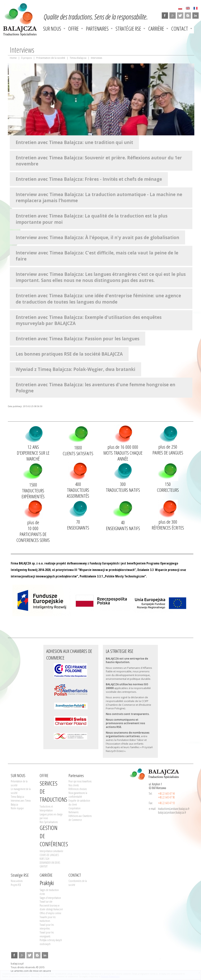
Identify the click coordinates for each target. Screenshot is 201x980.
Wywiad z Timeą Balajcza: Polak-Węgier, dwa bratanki (75, 369)
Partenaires (97, 29)
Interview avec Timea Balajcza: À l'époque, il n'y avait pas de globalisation (97, 237)
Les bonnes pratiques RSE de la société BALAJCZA (69, 354)
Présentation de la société (51, 58)
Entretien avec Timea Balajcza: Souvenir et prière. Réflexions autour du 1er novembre (99, 161)
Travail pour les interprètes (47, 927)
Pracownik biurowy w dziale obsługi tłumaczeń (51, 907)
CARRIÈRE (156, 29)
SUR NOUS (52, 29)
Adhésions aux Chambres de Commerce (80, 818)
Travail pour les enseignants (47, 934)
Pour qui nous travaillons (80, 781)
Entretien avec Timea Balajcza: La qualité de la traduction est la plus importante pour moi (92, 219)
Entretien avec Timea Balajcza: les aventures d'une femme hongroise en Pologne (95, 388)
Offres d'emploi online (50, 913)
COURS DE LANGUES (49, 855)
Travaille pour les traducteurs (48, 919)
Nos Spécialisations (49, 822)
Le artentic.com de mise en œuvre (31, 971)
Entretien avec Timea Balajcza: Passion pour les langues (78, 339)
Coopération (74, 808)
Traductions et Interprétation (46, 808)
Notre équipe (17, 808)
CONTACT (180, 29)
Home (13, 58)
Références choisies (78, 789)
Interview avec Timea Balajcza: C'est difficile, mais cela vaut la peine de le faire (97, 256)
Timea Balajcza (78, 58)
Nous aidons (17, 881)
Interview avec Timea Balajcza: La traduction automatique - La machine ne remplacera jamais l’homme (99, 197)
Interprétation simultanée (51, 851)
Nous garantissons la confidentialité (78, 795)
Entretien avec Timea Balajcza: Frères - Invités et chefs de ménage (89, 179)
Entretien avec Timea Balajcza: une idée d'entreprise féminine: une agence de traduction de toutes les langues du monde (98, 299)
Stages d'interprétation (50, 898)
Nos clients (74, 785)
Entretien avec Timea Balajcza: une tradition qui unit (74, 142)
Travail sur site (46, 902)
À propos (26, 58)
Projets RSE (16, 885)
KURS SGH (44, 859)
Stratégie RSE (128, 29)
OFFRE (73, 29)
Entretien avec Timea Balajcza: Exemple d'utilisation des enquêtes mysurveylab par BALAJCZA (89, 320)
